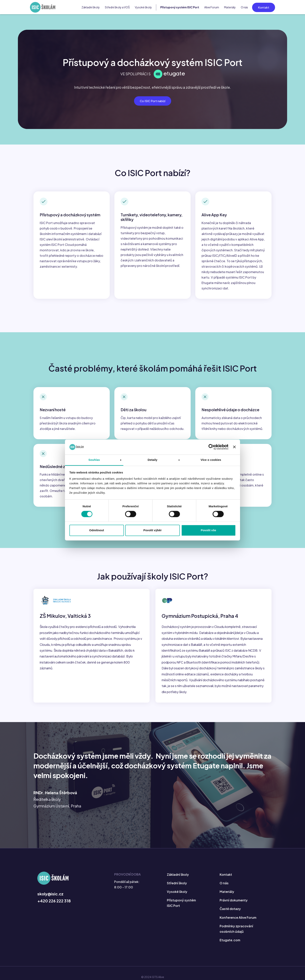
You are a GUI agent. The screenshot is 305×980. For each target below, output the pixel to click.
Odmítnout (97, 530)
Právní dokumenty (234, 900)
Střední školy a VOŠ (117, 7)
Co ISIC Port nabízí (153, 101)
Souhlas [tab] (94, 460)
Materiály (230, 7)
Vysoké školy (143, 7)
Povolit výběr (152, 530)
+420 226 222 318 (54, 901)
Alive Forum (212, 7)
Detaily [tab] (152, 460)
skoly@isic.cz (50, 894)
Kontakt (264, 7)
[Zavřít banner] (234, 447)
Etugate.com (230, 940)
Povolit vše (208, 530)
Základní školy (91, 7)
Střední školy (177, 883)
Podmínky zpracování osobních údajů (236, 929)
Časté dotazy (230, 909)
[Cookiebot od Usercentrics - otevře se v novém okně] (211, 447)
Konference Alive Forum (238, 917)
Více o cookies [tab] (211, 460)
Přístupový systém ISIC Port (180, 7)
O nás (244, 7)
